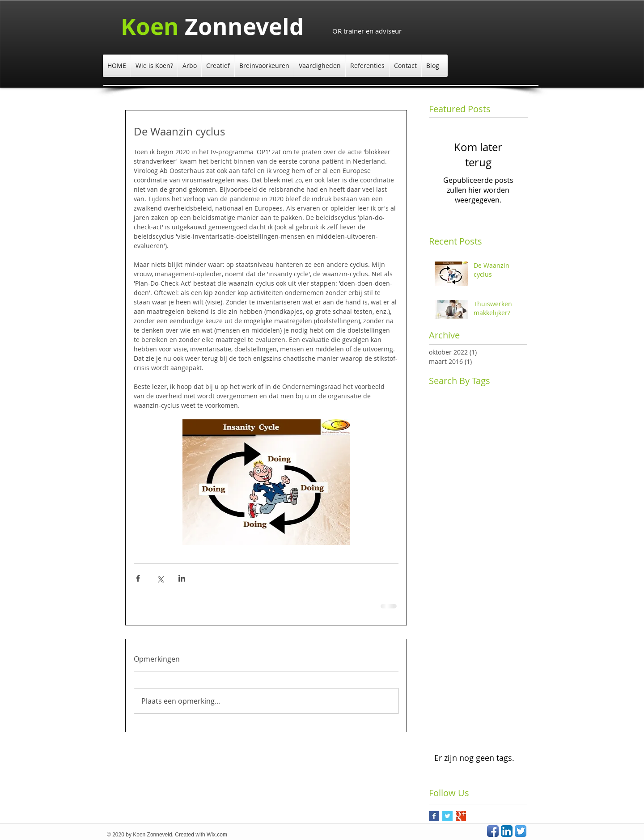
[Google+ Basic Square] (461, 816)
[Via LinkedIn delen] (182, 578)
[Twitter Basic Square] (447, 816)
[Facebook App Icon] (493, 831)
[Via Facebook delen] (138, 578)
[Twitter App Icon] (521, 831)
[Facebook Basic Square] (434, 816)
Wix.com (217, 835)
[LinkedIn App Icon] (507, 831)
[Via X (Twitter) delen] (160, 578)
